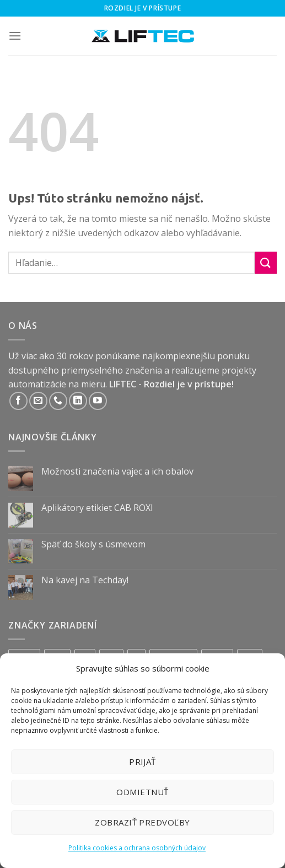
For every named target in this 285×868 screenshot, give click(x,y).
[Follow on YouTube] (98, 401)
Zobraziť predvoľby (142, 822)
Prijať (142, 762)
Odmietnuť (142, 792)
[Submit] (266, 262)
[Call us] (58, 401)
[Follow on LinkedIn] (78, 401)
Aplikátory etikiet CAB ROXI (97, 508)
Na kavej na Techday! (85, 580)
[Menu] (15, 36)
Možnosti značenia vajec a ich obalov (117, 472)
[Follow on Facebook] (18, 401)
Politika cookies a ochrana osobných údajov (137, 848)
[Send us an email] (38, 401)
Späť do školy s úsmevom (93, 544)
